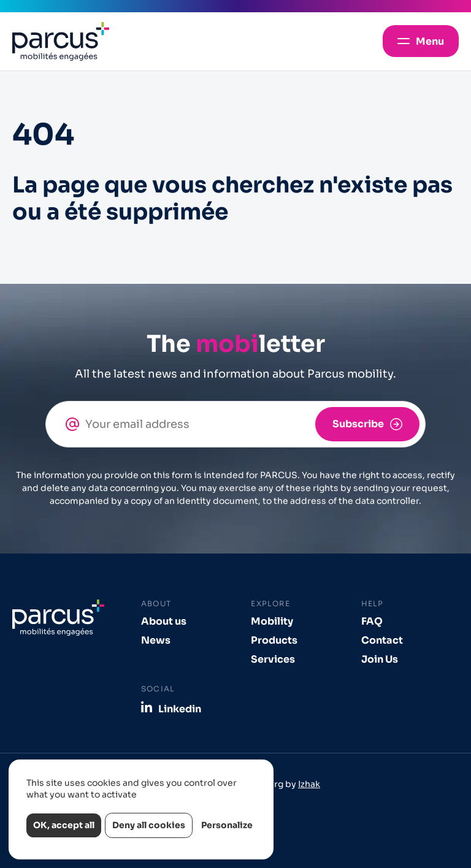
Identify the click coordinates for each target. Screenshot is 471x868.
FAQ (372, 621)
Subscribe (358, 424)
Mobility (272, 621)
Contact (382, 640)
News (156, 640)
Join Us (380, 659)
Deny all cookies (149, 825)
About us (164, 621)
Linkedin (180, 709)
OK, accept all (64, 825)
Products (274, 640)
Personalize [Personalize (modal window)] (227, 825)
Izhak (309, 784)
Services (273, 659)
